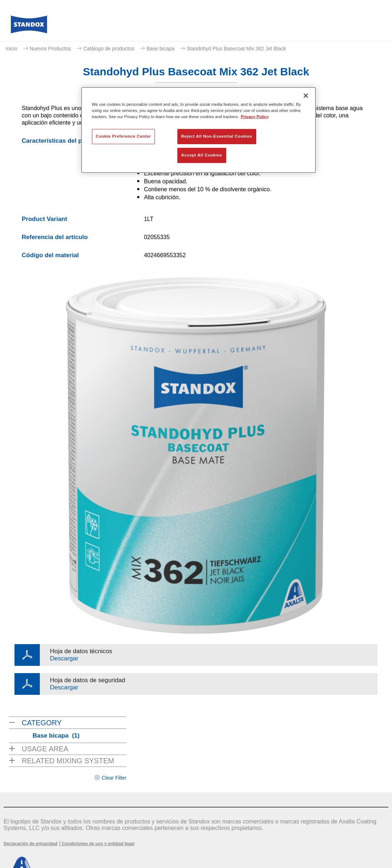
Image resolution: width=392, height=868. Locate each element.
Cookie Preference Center (124, 136)
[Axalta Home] (29, 26)
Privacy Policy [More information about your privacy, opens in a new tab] (255, 117)
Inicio (11, 49)
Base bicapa (161, 49)
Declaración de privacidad (31, 844)
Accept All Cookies (202, 155)
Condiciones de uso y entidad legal (97, 844)
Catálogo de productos (109, 49)
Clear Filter (114, 778)
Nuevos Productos (50, 49)
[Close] (306, 96)
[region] (199, 130)
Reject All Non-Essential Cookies (217, 136)
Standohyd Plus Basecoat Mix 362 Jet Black (236, 49)
